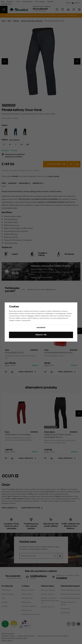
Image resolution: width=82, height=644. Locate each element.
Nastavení (41, 328)
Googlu (31, 316)
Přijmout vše (41, 335)
